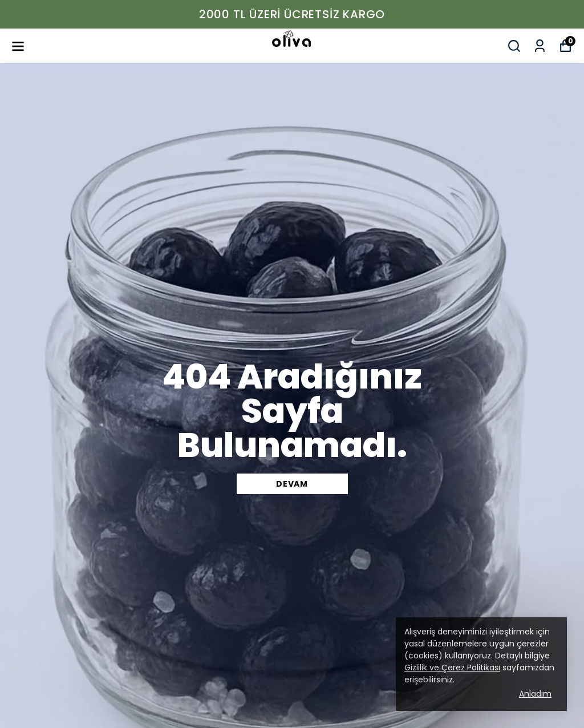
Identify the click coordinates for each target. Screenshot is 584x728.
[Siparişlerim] (540, 46)
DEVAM (292, 484)
